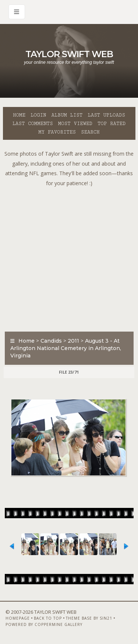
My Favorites (57, 132)
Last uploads (106, 115)
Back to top (48, 618)
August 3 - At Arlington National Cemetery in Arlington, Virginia (66, 348)
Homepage (18, 618)
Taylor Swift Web (69, 54)
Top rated (112, 124)
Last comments (33, 124)
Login (38, 115)
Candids (51, 341)
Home (19, 115)
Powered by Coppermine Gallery (44, 624)
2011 (73, 341)
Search (90, 132)
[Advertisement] (69, 257)
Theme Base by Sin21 (89, 618)
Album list (67, 115)
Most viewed (75, 124)
